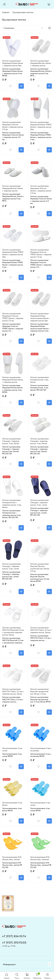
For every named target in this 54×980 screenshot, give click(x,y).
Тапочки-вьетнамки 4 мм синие (40, 804)
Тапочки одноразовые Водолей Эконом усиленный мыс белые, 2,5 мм (40, 567)
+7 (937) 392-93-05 (14, 943)
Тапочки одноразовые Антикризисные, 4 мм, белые (40, 380)
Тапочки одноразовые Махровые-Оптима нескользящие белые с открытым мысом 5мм (40, 317)
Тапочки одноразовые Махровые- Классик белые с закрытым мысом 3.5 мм (41, 189)
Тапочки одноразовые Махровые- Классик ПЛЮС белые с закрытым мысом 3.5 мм (41, 253)
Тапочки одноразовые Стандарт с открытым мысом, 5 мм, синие (11, 566)
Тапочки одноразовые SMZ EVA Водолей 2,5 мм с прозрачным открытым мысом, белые (13, 631)
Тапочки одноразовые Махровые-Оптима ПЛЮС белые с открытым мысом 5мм (13, 253)
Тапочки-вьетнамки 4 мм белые (12, 804)
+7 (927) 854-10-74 (14, 936)
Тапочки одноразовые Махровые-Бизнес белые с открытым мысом (40, 63)
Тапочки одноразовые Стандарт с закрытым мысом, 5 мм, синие (39, 502)
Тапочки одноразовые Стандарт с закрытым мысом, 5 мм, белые (39, 441)
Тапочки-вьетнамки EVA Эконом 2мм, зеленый (40, 858)
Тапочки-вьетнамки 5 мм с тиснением (41, 749)
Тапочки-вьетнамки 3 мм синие (12, 749)
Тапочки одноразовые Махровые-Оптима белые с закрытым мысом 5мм (13, 63)
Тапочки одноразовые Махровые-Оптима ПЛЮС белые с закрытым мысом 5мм (41, 126)
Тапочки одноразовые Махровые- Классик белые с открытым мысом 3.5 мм (13, 126)
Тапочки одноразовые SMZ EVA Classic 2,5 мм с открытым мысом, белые (13, 691)
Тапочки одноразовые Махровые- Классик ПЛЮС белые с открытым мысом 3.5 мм (13, 317)
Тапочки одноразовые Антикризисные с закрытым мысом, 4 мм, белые (12, 504)
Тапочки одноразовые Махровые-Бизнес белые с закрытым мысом (12, 188)
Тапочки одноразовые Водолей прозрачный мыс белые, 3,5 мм (39, 691)
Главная (6, 12)
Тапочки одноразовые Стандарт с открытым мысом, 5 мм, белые (11, 441)
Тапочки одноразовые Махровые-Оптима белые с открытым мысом (13, 380)
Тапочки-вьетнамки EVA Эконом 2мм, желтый (12, 858)
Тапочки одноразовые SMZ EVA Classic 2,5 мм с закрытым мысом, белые (41, 630)
